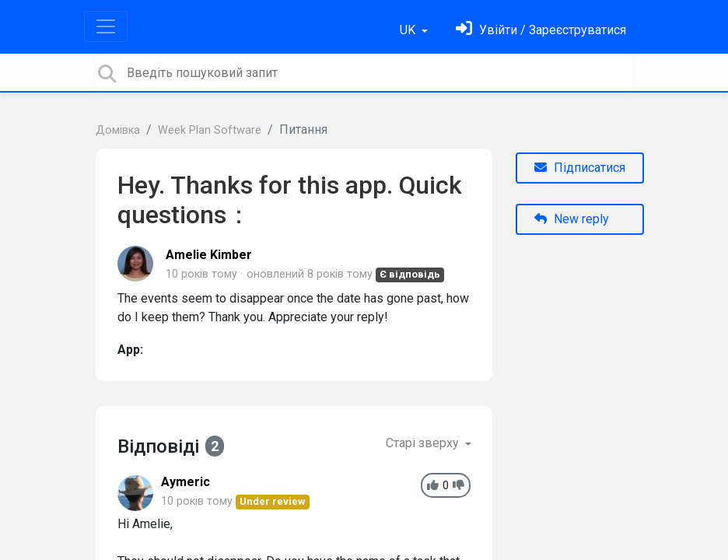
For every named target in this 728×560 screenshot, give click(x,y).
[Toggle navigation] (106, 26)
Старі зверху (424, 443)
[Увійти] (541, 30)
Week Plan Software (210, 130)
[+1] (433, 486)
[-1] (458, 486)
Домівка (118, 130)
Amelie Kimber (209, 255)
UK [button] (409, 30)
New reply (572, 219)
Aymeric (185, 482)
